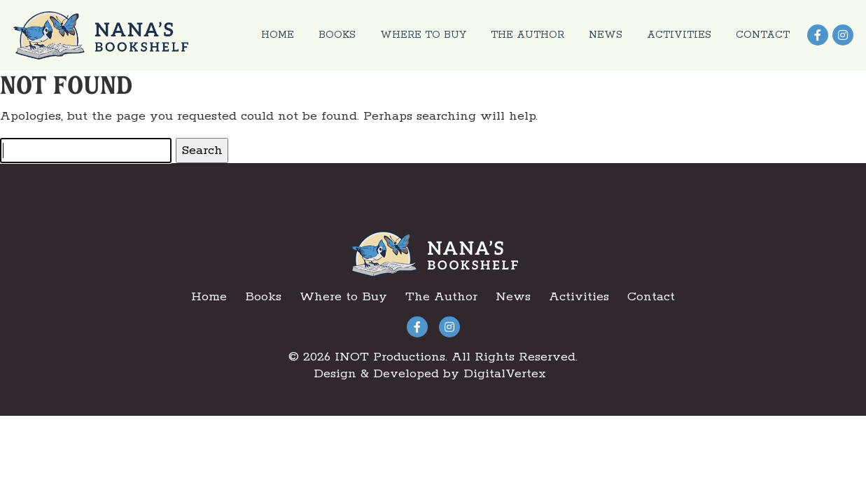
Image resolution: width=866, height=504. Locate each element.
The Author (528, 35)
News (606, 35)
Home (278, 35)
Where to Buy (423, 35)
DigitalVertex (505, 374)
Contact (763, 35)
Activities (679, 35)
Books (337, 35)
